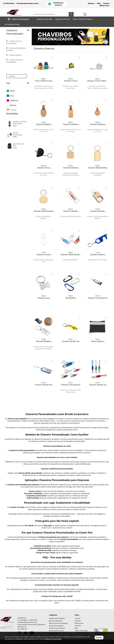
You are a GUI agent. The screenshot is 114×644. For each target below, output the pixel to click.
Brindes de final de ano (57, 631)
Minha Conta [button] (105, 6)
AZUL (12, 96)
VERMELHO (14, 101)
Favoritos (78, 626)
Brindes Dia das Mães (45, 19)
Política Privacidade (81, 631)
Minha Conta (79, 623)
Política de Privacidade (53, 639)
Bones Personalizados (56, 626)
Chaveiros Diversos (14, 55)
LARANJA (13, 110)
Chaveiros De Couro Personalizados (14, 42)
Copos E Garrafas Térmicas (83, 19)
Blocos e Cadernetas (56, 621)
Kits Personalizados (12, 24)
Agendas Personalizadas (57, 618)
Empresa (91, 3)
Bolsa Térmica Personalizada (58, 623)
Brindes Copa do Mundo (57, 628)
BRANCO (13, 105)
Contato (106, 3)
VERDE (12, 91)
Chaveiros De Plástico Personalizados (15, 61)
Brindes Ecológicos (63, 19)
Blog (99, 3)
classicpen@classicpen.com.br (27, 3)
